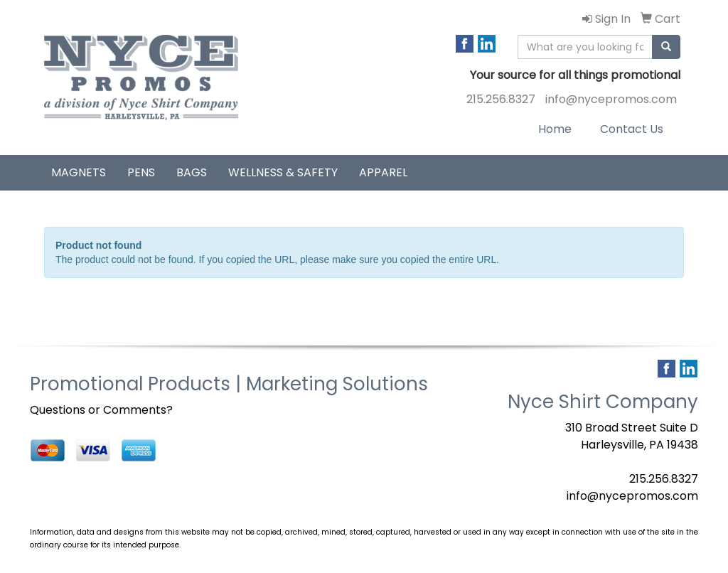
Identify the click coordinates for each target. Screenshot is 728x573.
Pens (141, 172)
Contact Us (632, 129)
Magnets (79, 172)
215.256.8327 (501, 99)
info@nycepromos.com (611, 99)
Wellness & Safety (283, 172)
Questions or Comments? (101, 410)
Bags (192, 172)
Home (555, 129)
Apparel (383, 172)
